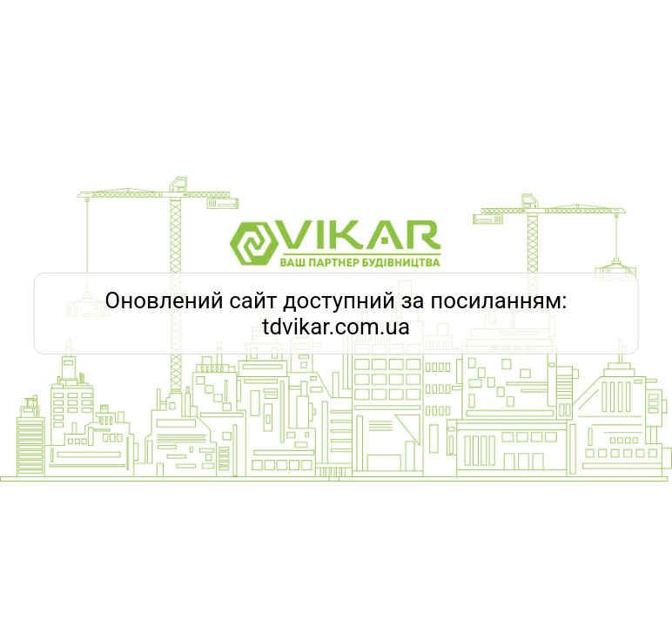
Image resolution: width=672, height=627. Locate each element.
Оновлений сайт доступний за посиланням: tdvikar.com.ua (336, 313)
